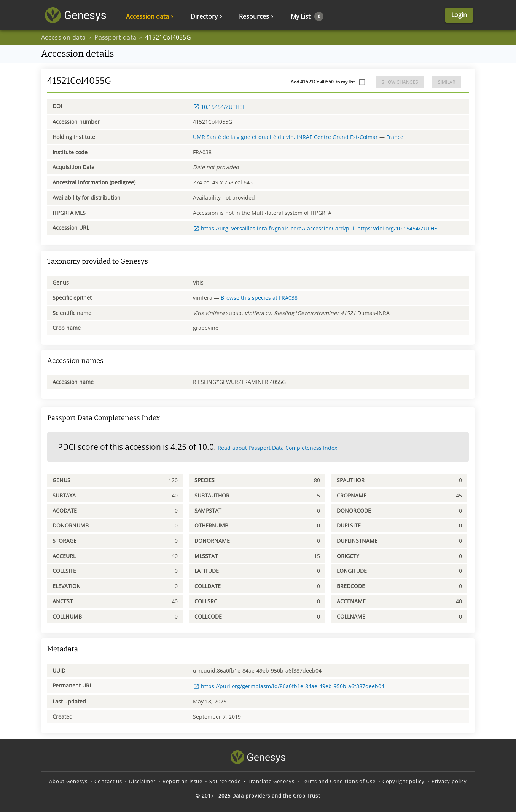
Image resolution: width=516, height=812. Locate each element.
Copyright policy (404, 781)
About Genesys (68, 781)
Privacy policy (449, 781)
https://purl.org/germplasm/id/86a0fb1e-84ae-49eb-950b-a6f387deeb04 (289, 686)
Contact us (108, 781)
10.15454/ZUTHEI (218, 107)
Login (459, 15)
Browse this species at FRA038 (259, 298)
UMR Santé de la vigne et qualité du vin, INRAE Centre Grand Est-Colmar (285, 137)
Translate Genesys (271, 781)
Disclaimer (142, 781)
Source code (225, 781)
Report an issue (182, 781)
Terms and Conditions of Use (338, 781)
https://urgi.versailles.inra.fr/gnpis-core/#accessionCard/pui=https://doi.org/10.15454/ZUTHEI (316, 228)
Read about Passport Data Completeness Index (277, 448)
